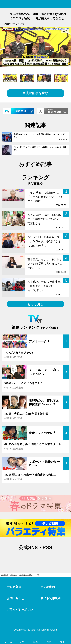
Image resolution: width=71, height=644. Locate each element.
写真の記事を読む (35, 93)
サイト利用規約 (50, 598)
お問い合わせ (16, 598)
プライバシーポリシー (20, 614)
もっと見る (35, 304)
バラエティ (13, 575)
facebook (35, 557)
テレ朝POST (36, 4)
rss (45, 557)
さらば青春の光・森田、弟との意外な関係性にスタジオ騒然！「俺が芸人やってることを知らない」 (27, 575)
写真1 (38, 575)
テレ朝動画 (48, 587)
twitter (26, 557)
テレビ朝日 (14, 587)
